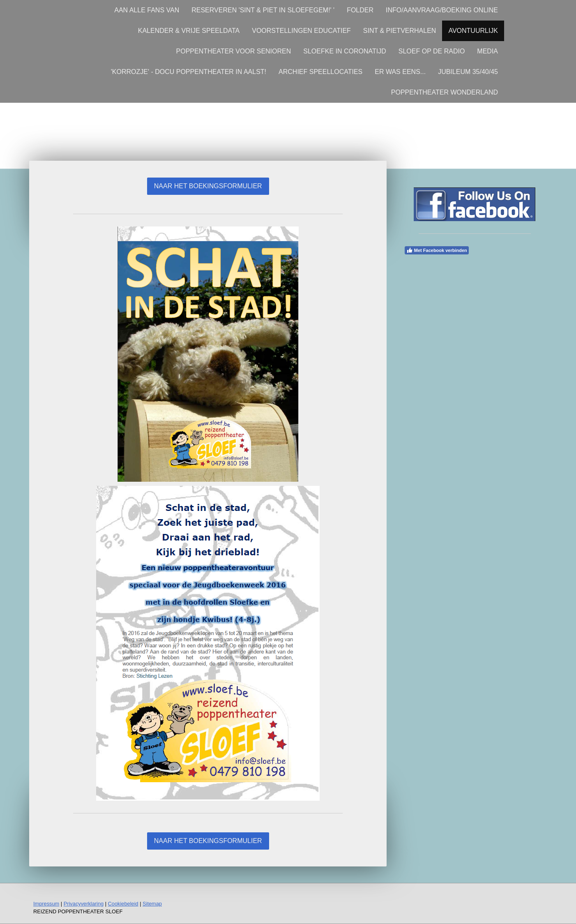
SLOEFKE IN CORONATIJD (345, 51)
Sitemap (152, 904)
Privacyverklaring (84, 904)
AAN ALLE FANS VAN (147, 10)
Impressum (46, 904)
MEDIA (487, 51)
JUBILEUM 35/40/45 (468, 72)
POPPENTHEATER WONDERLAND (445, 92)
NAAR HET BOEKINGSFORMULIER (208, 186)
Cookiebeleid (123, 904)
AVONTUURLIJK (473, 31)
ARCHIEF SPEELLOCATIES (320, 72)
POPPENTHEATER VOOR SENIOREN (234, 51)
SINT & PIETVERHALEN (400, 31)
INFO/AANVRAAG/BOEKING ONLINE (442, 10)
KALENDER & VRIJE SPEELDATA (189, 31)
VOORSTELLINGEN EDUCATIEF (301, 31)
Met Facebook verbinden (437, 250)
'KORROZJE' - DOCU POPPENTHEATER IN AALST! (189, 72)
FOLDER (360, 10)
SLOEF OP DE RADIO (432, 51)
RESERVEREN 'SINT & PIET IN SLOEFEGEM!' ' (263, 10)
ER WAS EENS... (400, 72)
